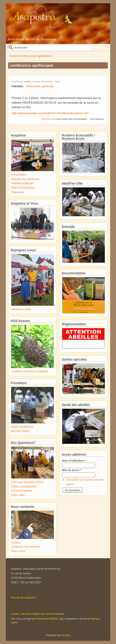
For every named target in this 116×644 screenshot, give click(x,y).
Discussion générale (37, 56)
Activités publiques (22, 183)
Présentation (19, 174)
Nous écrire (18, 551)
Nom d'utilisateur (74, 460)
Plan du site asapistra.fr (24, 598)
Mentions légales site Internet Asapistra (43, 614)
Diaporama (18, 192)
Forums (14, 56)
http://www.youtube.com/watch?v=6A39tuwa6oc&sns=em (50, 113)
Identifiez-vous (49, 119)
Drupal (66, 635)
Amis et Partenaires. (23, 188)
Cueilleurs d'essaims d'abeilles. (30, 371)
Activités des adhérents (25, 179)
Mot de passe (72, 470)
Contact (16, 542)
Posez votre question (24, 486)
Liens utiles (18, 495)
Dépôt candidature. (23, 427)
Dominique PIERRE (47, 619)
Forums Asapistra (22, 490)
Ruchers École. (20, 431)
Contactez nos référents (26, 546)
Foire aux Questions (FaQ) (27, 482)
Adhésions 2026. (21, 309)
